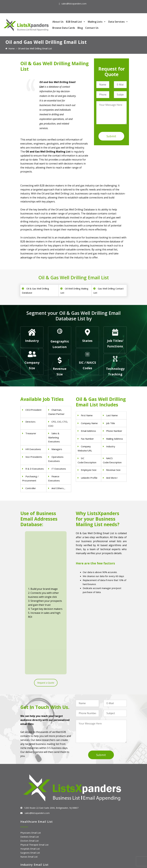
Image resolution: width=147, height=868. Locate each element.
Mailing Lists (97, 22)
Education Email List (30, 810)
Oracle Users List (29, 853)
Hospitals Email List (30, 758)
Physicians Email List (31, 742)
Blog (80, 28)
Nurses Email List (29, 766)
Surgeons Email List (30, 762)
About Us (58, 22)
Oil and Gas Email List (31, 802)
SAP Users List (28, 837)
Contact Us (92, 28)
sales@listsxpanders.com (74, 4)
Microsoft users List (30, 845)
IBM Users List (28, 849)
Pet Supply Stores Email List (34, 790)
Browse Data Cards (64, 28)
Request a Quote (46, 579)
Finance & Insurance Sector (34, 798)
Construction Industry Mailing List (37, 786)
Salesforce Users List (31, 841)
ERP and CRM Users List (32, 829)
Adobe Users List (29, 833)
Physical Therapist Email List (34, 754)
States (87, 341)
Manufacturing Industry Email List (37, 806)
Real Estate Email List (31, 794)
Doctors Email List (30, 750)
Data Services (118, 22)
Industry (32, 341)
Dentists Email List (30, 746)
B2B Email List (76, 22)
